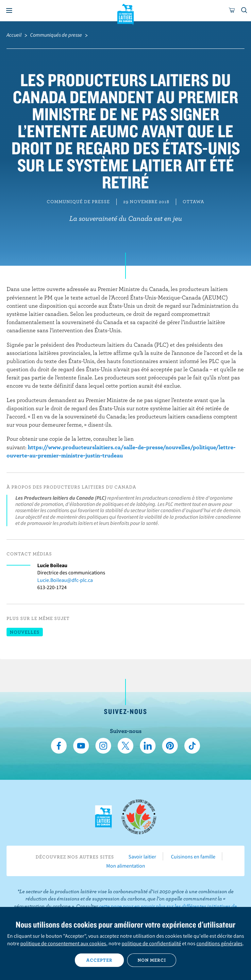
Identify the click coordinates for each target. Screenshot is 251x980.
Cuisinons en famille (193, 856)
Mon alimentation (126, 866)
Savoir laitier (142, 856)
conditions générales (219, 943)
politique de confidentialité (151, 943)
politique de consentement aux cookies (63, 943)
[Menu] (9, 10)
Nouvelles (25, 632)
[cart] (232, 10)
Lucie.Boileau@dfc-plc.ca (65, 580)
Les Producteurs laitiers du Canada (126, 13)
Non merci (152, 960)
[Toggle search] (244, 10)
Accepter (99, 960)
